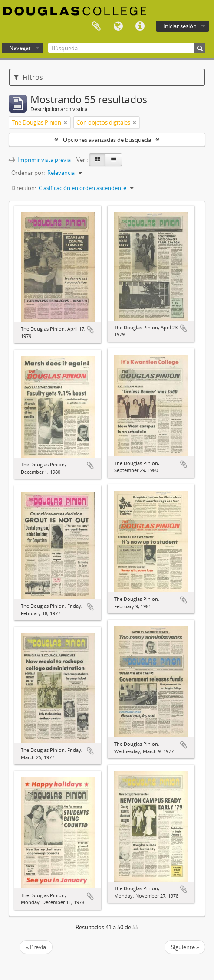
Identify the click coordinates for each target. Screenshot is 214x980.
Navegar (20, 48)
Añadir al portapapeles (90, 330)
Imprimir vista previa (40, 160)
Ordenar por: (28, 173)
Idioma (118, 26)
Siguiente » (185, 947)
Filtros (28, 77)
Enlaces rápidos (140, 26)
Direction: (24, 188)
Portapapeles (96, 26)
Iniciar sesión (180, 26)
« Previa (36, 947)
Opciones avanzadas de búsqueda (107, 140)
